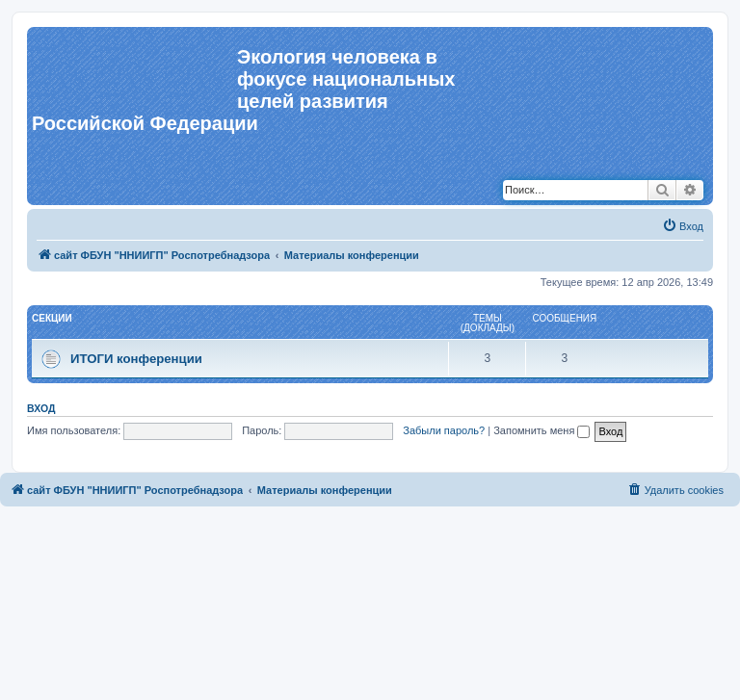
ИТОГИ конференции (136, 359)
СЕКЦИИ (52, 318)
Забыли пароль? (444, 430)
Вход (41, 408)
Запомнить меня (542, 430)
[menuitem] (683, 226)
